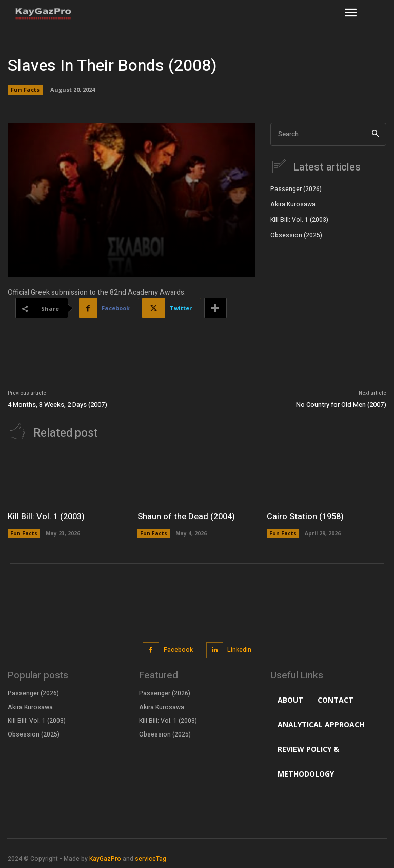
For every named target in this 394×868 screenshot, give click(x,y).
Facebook (178, 649)
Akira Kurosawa (293, 203)
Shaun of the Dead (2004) (185, 516)
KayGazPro (105, 858)
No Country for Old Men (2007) (341, 404)
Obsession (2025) (296, 234)
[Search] (375, 134)
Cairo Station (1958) (305, 516)
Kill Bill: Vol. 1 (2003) (299, 219)
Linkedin (239, 649)
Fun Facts (25, 90)
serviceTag (151, 858)
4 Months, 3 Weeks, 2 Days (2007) (57, 404)
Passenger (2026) (296, 188)
